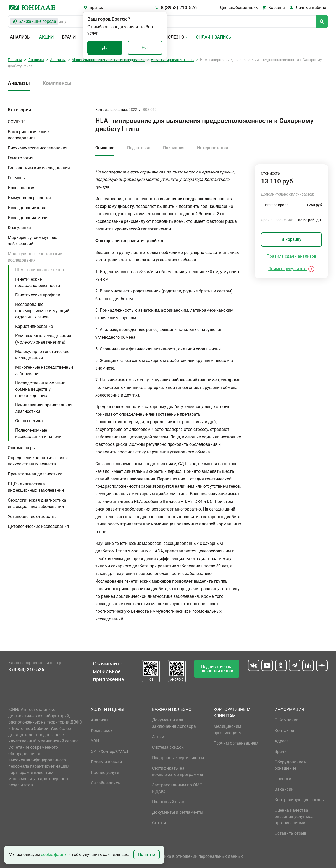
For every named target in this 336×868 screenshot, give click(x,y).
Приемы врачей (106, 762)
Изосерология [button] (22, 188)
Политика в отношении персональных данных (197, 856)
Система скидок (168, 747)
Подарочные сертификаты (178, 758)
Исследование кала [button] (27, 208)
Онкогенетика (29, 421)
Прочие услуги (105, 772)
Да (105, 48)
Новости (283, 779)
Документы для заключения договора (174, 723)
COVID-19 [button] (17, 122)
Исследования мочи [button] (28, 218)
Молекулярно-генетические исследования (108, 60)
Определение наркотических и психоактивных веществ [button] (38, 461)
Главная (15, 60)
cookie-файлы (54, 855)
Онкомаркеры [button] (22, 448)
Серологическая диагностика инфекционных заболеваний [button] (37, 503)
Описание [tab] (105, 148)
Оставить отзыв (290, 833)
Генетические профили (38, 295)
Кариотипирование (34, 326)
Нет (145, 48)
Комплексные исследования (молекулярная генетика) (43, 339)
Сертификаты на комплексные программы (177, 771)
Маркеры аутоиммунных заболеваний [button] (32, 241)
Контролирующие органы (300, 800)
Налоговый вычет (170, 802)
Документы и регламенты (178, 812)
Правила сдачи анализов (292, 256)
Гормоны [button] (17, 178)
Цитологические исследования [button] (38, 526)
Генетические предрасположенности (38, 282)
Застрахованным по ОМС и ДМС (177, 788)
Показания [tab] (174, 148)
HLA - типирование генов (172, 60)
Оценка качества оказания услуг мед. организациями (295, 817)
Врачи (69, 37)
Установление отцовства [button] (32, 516)
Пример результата (287, 269)
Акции (46, 37)
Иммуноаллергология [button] (29, 198)
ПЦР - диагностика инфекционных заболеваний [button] (36, 487)
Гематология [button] (21, 158)
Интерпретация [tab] (213, 148)
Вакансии (284, 789)
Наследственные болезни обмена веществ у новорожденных (40, 389)
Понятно (146, 855)
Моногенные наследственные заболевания (44, 370)
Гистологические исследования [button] (39, 168)
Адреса (282, 741)
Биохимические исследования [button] (38, 148)
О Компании (287, 720)
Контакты (284, 731)
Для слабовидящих (239, 7)
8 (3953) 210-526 (179, 7)
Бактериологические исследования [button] (28, 135)
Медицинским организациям (228, 729)
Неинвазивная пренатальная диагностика (44, 408)
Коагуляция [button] (19, 228)
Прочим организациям (236, 743)
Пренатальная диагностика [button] (35, 474)
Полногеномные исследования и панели (38, 433)
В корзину (292, 239)
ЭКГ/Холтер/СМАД (109, 752)
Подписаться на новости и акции (217, 669)
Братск (96, 7)
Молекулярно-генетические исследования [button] (35, 257)
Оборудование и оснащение (291, 765)
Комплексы (57, 83)
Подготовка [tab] (139, 148)
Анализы (20, 37)
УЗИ (95, 741)
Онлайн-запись (213, 37)
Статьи (159, 823)
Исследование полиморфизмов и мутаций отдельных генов (42, 311)
